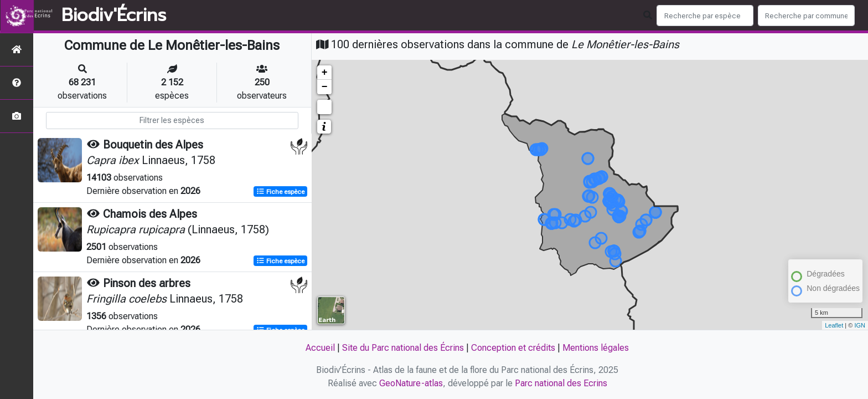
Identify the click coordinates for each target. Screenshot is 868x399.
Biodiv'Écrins (114, 16)
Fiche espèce (280, 192)
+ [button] (325, 73)
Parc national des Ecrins (561, 383)
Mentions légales (596, 348)
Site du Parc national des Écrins (403, 348)
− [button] (325, 87)
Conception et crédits (513, 348)
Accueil (320, 348)
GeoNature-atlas (411, 383)
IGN (860, 325)
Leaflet (834, 325)
